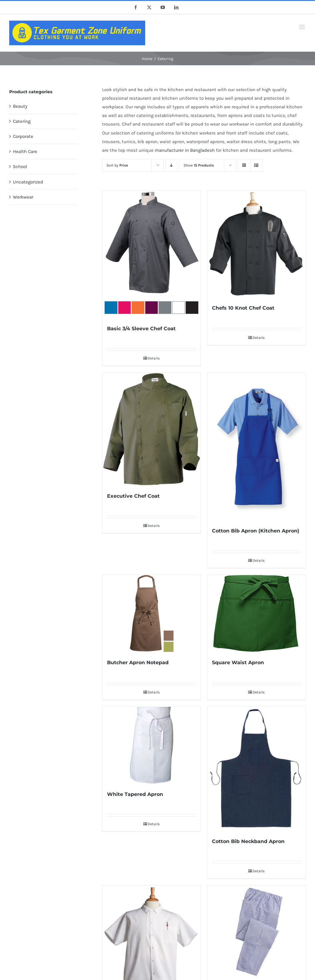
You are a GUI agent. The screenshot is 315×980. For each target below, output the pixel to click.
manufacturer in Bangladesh (185, 150)
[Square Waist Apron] (256, 613)
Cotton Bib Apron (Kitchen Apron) (256, 531)
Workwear (23, 197)
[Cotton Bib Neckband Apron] (256, 769)
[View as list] (256, 165)
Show (199, 165)
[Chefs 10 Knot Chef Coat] (256, 244)
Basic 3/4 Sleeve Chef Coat (141, 329)
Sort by (117, 165)
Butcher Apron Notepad (138, 663)
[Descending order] (171, 165)
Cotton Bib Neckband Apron (248, 841)
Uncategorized (28, 182)
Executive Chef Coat (133, 496)
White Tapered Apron (135, 794)
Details (154, 358)
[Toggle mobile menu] (303, 27)
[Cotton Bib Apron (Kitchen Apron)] (256, 446)
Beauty (20, 106)
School (20, 167)
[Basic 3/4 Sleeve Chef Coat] (152, 254)
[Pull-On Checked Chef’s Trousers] (256, 932)
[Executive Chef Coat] (152, 429)
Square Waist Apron (238, 663)
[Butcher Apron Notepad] (152, 613)
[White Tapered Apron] (152, 745)
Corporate (23, 136)
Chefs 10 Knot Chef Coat (243, 308)
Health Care (25, 151)
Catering (22, 121)
